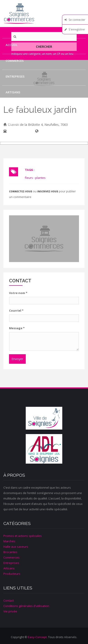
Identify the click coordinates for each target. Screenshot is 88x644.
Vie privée (10, 611)
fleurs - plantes (35, 178)
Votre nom (18, 293)
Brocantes (10, 552)
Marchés (9, 541)
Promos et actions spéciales (23, 536)
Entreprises (15, 76)
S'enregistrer (77, 29)
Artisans (13, 92)
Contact (13, 124)
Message (17, 328)
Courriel (16, 310)
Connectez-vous (21, 191)
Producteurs (16, 108)
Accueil (12, 45)
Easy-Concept (37, 637)
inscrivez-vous (48, 191)
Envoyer (17, 359)
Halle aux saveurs (16, 547)
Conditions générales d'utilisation (26, 606)
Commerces (15, 61)
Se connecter (77, 20)
